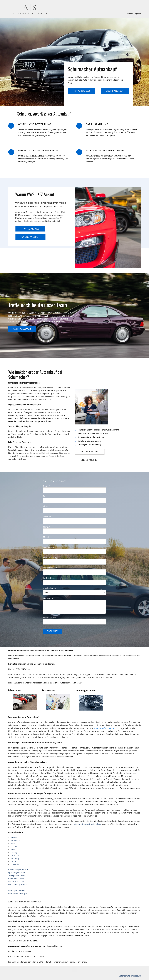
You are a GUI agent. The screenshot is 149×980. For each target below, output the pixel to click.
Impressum (136, 976)
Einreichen (53, 631)
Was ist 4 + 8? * (50, 617)
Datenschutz (125, 976)
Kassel (13, 861)
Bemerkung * (49, 598)
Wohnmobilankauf (16, 879)
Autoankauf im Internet (105, 728)
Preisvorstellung (50, 558)
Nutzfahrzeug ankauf (17, 885)
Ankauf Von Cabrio (16, 882)
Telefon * (47, 517)
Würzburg (15, 858)
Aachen (14, 838)
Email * (46, 496)
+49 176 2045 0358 (81, 91)
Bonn (13, 844)
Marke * (47, 527)
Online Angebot (134, 14)
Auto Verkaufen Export (18, 893)
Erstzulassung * (50, 547)
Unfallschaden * (50, 588)
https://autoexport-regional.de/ (87, 824)
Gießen (14, 847)
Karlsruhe (15, 855)
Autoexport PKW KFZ (17, 890)
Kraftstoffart (49, 578)
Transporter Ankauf (17, 876)
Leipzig (14, 853)
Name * (47, 486)
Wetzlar (14, 850)
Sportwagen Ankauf (17, 873)
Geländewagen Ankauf (18, 870)
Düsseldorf (15, 864)
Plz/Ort (46, 506)
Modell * (47, 537)
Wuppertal (15, 841)
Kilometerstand (50, 568)
